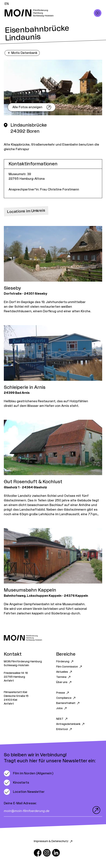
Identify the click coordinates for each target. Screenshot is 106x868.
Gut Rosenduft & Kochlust (33, 482)
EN (7, 4)
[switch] (29, 773)
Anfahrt (9, 681)
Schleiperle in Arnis (25, 387)
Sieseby (12, 288)
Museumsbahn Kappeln (30, 590)
